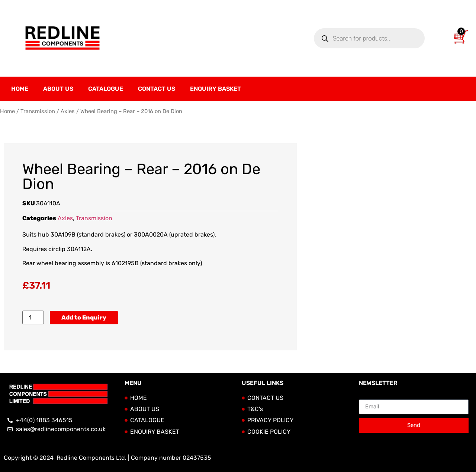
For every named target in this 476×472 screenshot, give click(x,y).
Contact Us (157, 89)
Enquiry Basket (216, 89)
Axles (68, 111)
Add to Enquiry (84, 317)
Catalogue (106, 89)
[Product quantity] (33, 317)
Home (20, 89)
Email (366, 396)
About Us (58, 89)
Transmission (38, 111)
